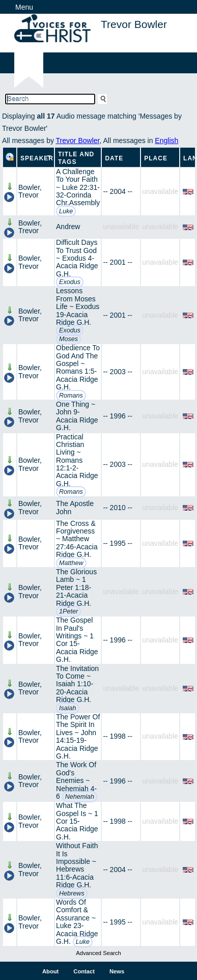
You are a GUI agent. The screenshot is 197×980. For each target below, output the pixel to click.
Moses (68, 339)
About (50, 971)
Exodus (70, 282)
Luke (66, 211)
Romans (71, 396)
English (166, 141)
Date (114, 158)
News (117, 971)
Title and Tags (76, 158)
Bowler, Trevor (30, 191)
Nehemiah (80, 797)
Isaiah (68, 708)
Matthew (71, 563)
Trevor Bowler (78, 141)
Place (156, 158)
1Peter (68, 611)
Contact (84, 971)
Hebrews (72, 893)
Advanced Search (98, 953)
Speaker (37, 158)
